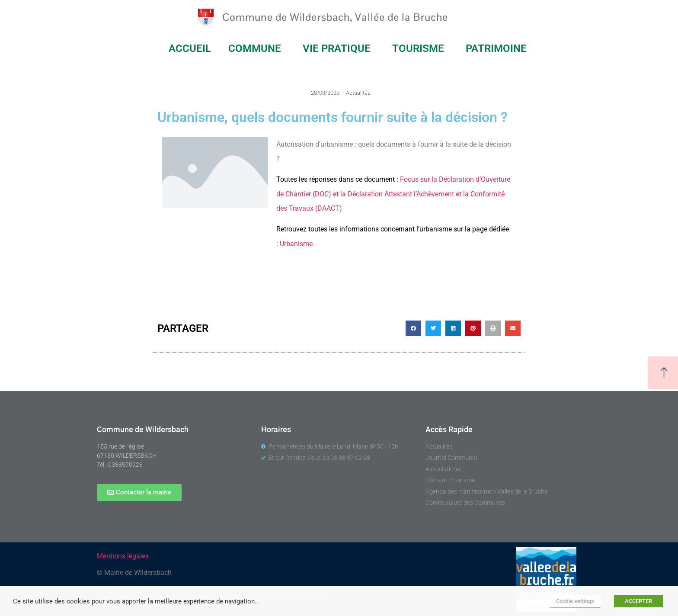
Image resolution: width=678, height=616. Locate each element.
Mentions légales (123, 556)
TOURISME (420, 48)
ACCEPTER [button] (638, 601)
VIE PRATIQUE (339, 48)
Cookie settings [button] (575, 601)
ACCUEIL (190, 48)
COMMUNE (257, 48)
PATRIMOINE (498, 48)
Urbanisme (296, 244)
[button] (413, 328)
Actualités (358, 93)
